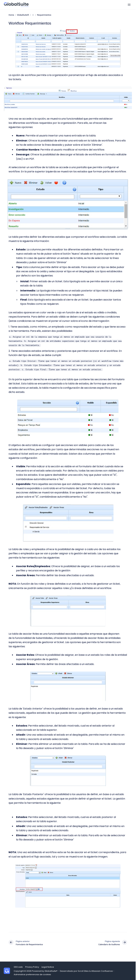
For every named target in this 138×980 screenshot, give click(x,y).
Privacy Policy (32, 967)
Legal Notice (48, 967)
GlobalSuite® (23, 15)
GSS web (18, 967)
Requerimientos (44, 15)
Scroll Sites (83, 971)
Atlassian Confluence (102, 971)
